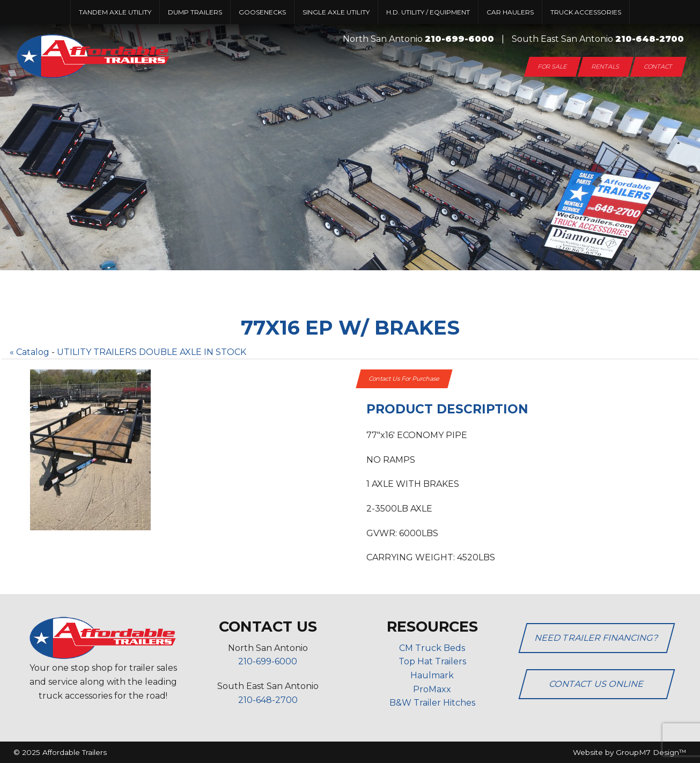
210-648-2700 (650, 39)
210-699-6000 (459, 39)
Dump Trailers (195, 12)
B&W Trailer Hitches (432, 703)
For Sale (552, 66)
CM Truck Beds (432, 648)
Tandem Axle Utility (115, 12)
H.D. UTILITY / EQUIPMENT (428, 12)
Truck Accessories (586, 12)
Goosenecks (262, 12)
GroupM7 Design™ (651, 752)
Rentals (606, 66)
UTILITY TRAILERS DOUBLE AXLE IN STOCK (152, 352)
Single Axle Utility (336, 12)
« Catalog (30, 352)
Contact (658, 66)
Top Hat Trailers (432, 661)
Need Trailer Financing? (597, 638)
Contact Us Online (597, 684)
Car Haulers (510, 12)
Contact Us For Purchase (404, 379)
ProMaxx (432, 689)
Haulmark (432, 675)
